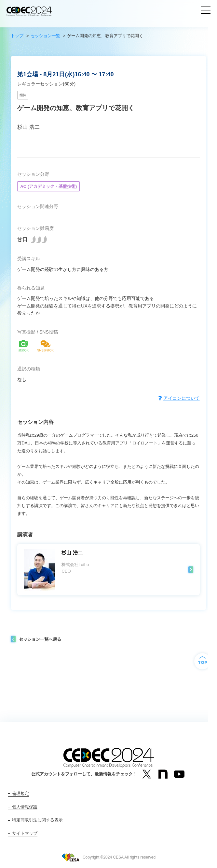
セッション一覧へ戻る (40, 639)
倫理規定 (20, 793)
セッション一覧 (45, 36)
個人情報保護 (25, 807)
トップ (17, 36)
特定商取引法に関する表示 (37, 820)
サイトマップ (25, 833)
